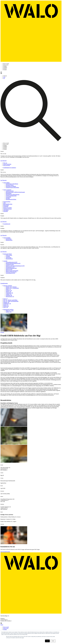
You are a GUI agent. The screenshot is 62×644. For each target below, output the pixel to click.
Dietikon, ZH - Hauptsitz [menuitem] (11, 287)
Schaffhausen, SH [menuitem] (7, 304)
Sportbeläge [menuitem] (6, 206)
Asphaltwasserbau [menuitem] (10, 191)
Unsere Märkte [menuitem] (6, 183)
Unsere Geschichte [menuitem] (7, 164)
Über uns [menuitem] (5, 163)
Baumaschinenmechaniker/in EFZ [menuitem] (13, 263)
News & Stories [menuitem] (7, 165)
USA (4, 77)
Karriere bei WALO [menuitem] (7, 254)
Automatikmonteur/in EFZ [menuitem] (12, 262)
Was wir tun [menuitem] (6, 628)
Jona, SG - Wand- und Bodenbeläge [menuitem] (11, 301)
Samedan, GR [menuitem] (6, 302)
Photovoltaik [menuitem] (6, 205)
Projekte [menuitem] (5, 629)
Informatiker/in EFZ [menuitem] (10, 267)
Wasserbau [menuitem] (5, 211)
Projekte (2, 332)
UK (4, 78)
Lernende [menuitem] (8, 256)
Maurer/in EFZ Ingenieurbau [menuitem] (12, 271)
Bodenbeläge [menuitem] (9, 193)
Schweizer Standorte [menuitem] (8, 286)
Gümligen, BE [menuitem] (9, 295)
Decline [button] (53, 641)
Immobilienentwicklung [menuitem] (11, 199)
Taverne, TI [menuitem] (6, 305)
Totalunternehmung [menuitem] (7, 209)
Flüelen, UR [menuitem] (8, 292)
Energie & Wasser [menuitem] (10, 185)
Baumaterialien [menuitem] (9, 240)
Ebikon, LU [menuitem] (8, 289)
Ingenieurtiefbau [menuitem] (7, 202)
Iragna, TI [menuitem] (5, 299)
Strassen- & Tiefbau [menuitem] (7, 208)
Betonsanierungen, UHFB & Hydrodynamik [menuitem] (15, 192)
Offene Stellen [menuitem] (9, 255)
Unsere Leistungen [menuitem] (7, 190)
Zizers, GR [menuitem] (6, 307)
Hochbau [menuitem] (8, 198)
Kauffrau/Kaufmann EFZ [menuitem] (11, 268)
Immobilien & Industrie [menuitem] (11, 186)
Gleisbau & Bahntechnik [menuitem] (11, 196)
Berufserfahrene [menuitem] (9, 259)
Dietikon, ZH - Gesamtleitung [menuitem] (12, 288)
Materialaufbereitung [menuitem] (8, 204)
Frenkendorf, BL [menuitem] (9, 293)
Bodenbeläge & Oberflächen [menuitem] (12, 184)
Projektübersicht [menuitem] (7, 224)
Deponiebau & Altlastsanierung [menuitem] (13, 195)
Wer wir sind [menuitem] (6, 627)
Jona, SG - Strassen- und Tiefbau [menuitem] (10, 300)
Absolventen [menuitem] (9, 257)
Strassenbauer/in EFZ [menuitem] (10, 273)
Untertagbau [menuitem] (6, 210)
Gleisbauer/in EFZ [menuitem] (10, 265)
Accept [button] (47, 641)
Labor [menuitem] (4, 203)
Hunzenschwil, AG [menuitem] (10, 296)
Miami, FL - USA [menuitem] (10, 311)
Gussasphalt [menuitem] (8, 197)
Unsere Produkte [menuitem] (7, 238)
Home (2, 625)
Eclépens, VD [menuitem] (9, 290)
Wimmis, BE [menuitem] (6, 306)
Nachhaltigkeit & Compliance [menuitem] (10, 168)
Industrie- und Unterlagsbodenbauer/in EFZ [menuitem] (15, 266)
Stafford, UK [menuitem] (9, 312)
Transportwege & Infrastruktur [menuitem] (12, 187)
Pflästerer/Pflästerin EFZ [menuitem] (11, 272)
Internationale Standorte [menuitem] (8, 309)
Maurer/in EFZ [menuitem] (9, 269)
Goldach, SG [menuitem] (9, 294)
